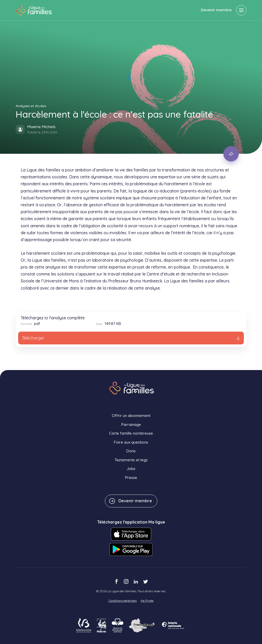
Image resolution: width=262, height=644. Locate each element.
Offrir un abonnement (131, 416)
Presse (131, 478)
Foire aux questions (131, 442)
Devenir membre (216, 10)
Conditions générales (123, 601)
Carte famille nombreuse (131, 433)
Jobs (131, 469)
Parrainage (131, 425)
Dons (131, 451)
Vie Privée (147, 601)
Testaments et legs (131, 460)
